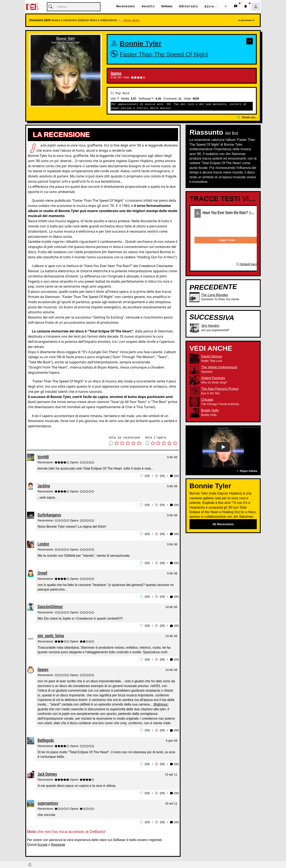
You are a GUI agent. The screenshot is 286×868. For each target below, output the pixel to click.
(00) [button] (174, 476)
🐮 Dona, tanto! (129, 20)
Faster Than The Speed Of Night (164, 54)
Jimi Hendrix (210, 326)
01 (198, 213)
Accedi (42, 843)
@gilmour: (161, 703)
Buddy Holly (210, 411)
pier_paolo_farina (51, 635)
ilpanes (116, 74)
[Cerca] (74, 7)
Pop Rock (120, 93)
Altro (209, 7)
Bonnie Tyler (141, 44)
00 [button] (147, 476)
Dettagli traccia (248, 264)
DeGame (167, 7)
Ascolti (148, 7)
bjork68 (43, 457)
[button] (226, 7)
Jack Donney (47, 772)
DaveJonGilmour (50, 606)
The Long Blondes (215, 295)
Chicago (207, 400)
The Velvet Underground (219, 367)
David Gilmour (212, 357)
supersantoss (48, 801)
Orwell (42, 572)
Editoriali (188, 7)
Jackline (44, 486)
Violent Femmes (213, 378)
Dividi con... (247, 118)
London (43, 543)
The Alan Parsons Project (220, 389)
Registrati (58, 843)
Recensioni (126, 7)
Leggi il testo (227, 240)
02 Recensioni (223, 524)
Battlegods (46, 739)
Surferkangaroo (49, 515)
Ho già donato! (246, 20)
